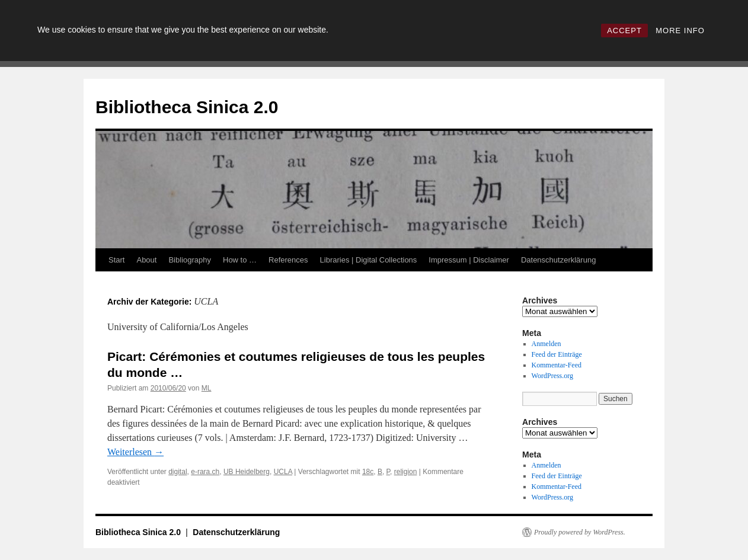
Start (116, 260)
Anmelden (546, 344)
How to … (240, 260)
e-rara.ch (205, 472)
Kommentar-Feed (557, 365)
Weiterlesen (135, 452)
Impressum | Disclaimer (469, 260)
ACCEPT (624, 31)
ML (207, 388)
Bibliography (190, 260)
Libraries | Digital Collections (369, 260)
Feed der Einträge (557, 354)
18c (368, 472)
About (146, 260)
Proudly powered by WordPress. (580, 532)
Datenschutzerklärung (558, 260)
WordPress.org (552, 376)
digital (178, 472)
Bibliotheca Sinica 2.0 (187, 107)
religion (406, 472)
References (288, 260)
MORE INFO (680, 31)
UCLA (283, 472)
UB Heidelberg (247, 472)
